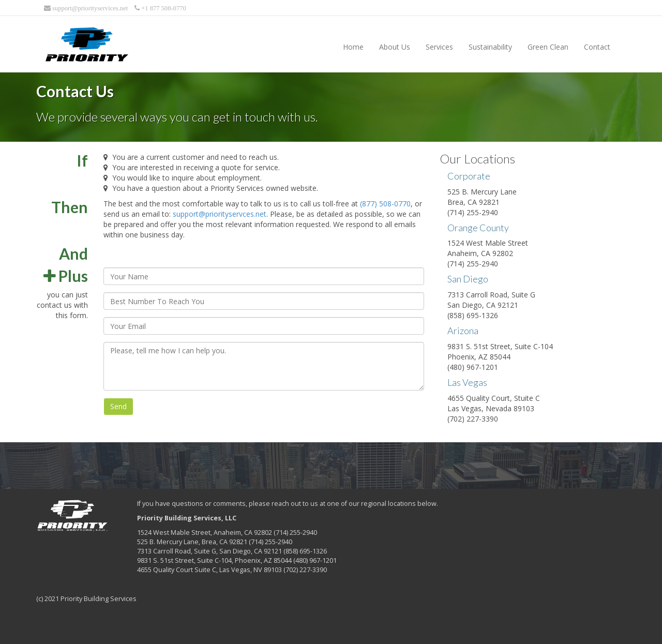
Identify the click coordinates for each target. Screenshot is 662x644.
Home (353, 47)
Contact (597, 47)
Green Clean (548, 47)
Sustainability (490, 47)
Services (439, 47)
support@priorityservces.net (220, 214)
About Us (395, 47)
